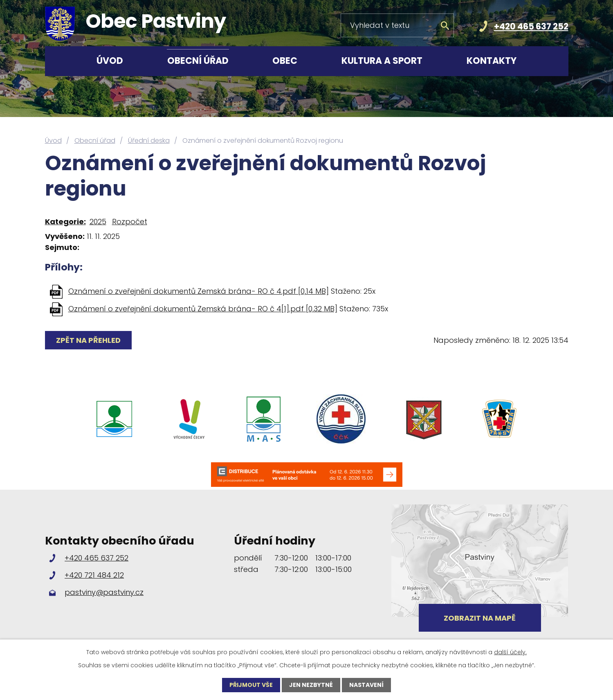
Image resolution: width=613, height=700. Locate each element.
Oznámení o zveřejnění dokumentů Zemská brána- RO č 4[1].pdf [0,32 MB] (203, 309)
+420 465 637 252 (531, 26)
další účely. (510, 652)
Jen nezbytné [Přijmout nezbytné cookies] (311, 685)
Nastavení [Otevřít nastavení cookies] (366, 685)
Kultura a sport (382, 61)
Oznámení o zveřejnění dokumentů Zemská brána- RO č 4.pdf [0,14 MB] (199, 291)
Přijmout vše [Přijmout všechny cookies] (251, 685)
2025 (98, 222)
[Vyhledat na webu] (397, 25)
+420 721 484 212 (94, 575)
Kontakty (492, 61)
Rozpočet (130, 222)
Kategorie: (65, 222)
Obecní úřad (198, 61)
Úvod (110, 61)
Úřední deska (149, 141)
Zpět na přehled (88, 340)
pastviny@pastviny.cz (104, 592)
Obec (285, 61)
